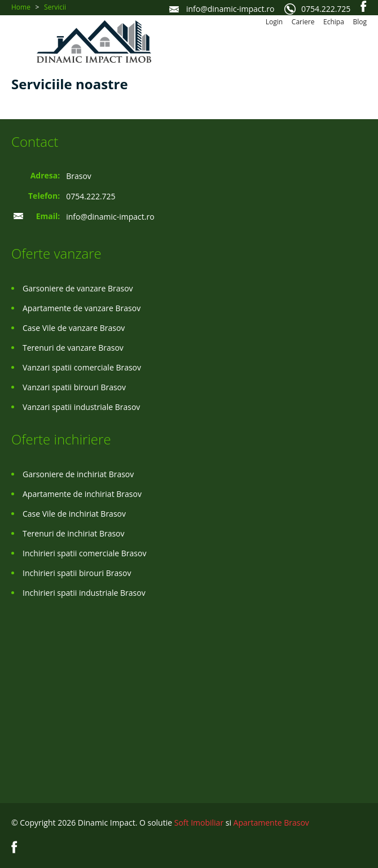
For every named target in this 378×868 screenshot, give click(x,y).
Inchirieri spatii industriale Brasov (84, 593)
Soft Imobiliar (199, 823)
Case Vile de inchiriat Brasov (74, 514)
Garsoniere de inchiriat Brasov (78, 474)
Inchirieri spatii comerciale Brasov (84, 553)
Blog (360, 22)
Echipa (334, 22)
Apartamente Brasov (271, 823)
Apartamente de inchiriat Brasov (82, 494)
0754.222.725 (326, 9)
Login (274, 22)
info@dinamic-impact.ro (230, 9)
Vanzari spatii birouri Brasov (74, 387)
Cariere (303, 22)
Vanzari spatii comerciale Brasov (82, 367)
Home (21, 7)
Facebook (364, 6)
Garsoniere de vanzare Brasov (78, 288)
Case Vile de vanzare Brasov (74, 328)
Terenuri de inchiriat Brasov (74, 533)
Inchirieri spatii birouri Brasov (77, 573)
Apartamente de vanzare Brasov (82, 308)
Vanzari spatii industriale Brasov (81, 407)
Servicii (55, 7)
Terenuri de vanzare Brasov (73, 348)
